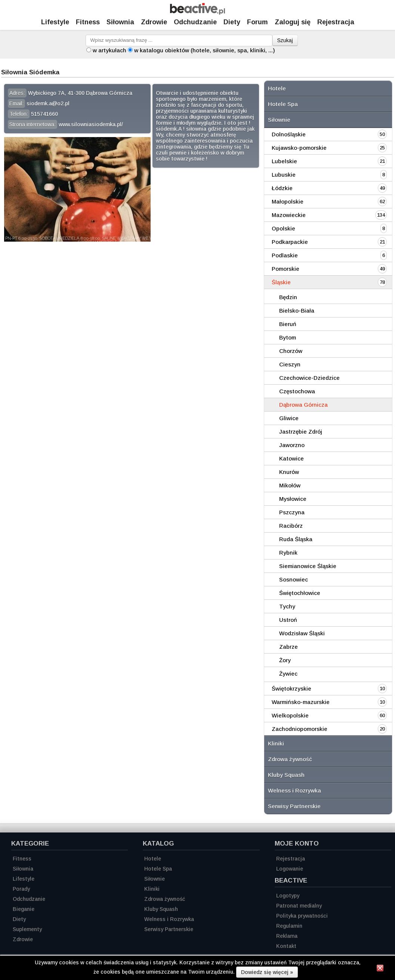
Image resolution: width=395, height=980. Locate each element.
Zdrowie (154, 22)
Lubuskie (284, 175)
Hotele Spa (283, 104)
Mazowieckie (289, 215)
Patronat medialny (299, 906)
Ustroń (288, 620)
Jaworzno (292, 445)
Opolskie (283, 228)
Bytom (288, 337)
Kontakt (286, 946)
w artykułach (109, 50)
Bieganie (24, 909)
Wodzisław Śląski (302, 633)
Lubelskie (284, 161)
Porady (21, 889)
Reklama (287, 936)
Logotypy (288, 896)
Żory (285, 660)
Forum (257, 22)
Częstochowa (297, 391)
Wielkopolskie (290, 715)
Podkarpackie (290, 242)
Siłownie (279, 120)
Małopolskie (288, 201)
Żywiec (288, 674)
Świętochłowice (300, 593)
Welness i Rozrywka (294, 790)
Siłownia (120, 22)
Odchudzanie (195, 22)
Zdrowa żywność (290, 759)
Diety (232, 22)
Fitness (88, 22)
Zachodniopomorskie (300, 729)
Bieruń (288, 324)
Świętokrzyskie (291, 689)
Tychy (287, 606)
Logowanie (290, 869)
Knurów (289, 472)
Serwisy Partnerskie (294, 806)
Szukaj (285, 40)
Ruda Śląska (296, 539)
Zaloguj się (293, 22)
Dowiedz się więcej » (267, 972)
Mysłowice (293, 499)
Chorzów (291, 351)
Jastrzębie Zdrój (301, 432)
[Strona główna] (197, 13)
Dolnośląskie (289, 134)
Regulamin (289, 926)
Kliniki (276, 743)
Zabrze (288, 647)
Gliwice (289, 418)
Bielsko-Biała (297, 311)
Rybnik (288, 553)
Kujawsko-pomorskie (299, 148)
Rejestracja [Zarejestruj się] (336, 22)
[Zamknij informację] (380, 969)
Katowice (291, 458)
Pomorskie (286, 269)
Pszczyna (292, 512)
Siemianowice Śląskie (308, 566)
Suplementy (27, 929)
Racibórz (291, 526)
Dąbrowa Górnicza (303, 405)
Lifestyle (55, 22)
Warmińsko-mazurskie (301, 702)
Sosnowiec (294, 579)
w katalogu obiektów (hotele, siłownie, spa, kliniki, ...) (205, 50)
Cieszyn (290, 364)
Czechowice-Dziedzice (309, 378)
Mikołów (290, 485)
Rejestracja (291, 859)
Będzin (288, 297)
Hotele (277, 88)
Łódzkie (282, 188)
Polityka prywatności (302, 916)
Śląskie (281, 282)
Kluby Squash (286, 775)
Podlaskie (285, 255)
